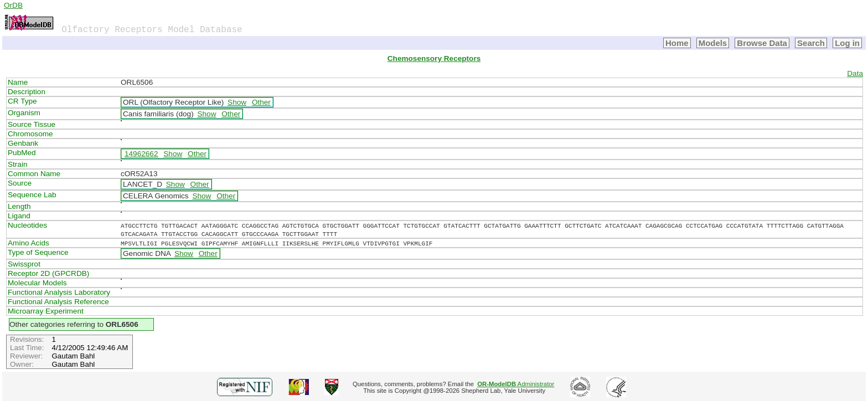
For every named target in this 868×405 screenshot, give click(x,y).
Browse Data (762, 43)
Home (677, 43)
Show (237, 102)
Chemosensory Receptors (434, 58)
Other (261, 102)
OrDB (13, 5)
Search (811, 43)
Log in (847, 43)
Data (855, 73)
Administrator (516, 384)
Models (713, 43)
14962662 (141, 154)
